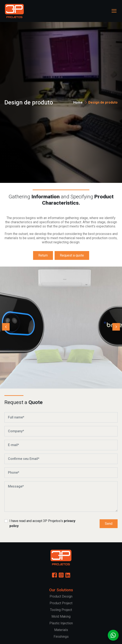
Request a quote (72, 255)
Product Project (61, 603)
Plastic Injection (61, 623)
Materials (61, 630)
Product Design (61, 596)
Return (43, 255)
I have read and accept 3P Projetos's (42, 523)
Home (78, 102)
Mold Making (61, 616)
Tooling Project (61, 610)
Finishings (61, 637)
